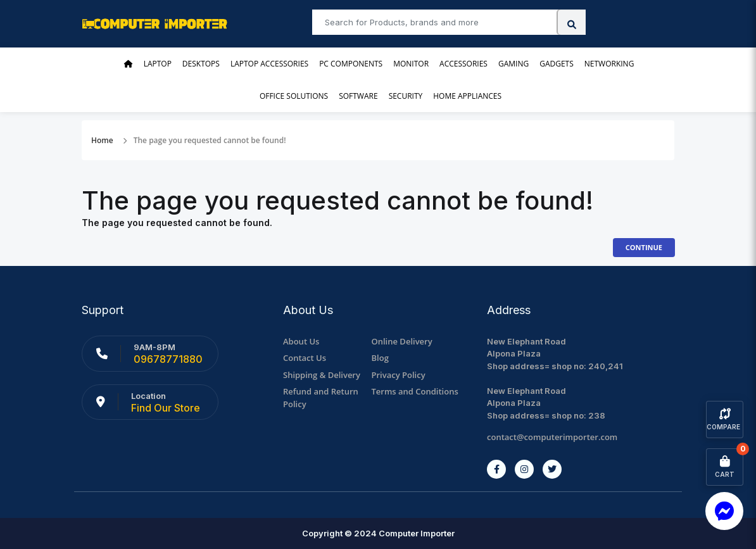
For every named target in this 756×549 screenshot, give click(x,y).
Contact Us (305, 358)
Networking (609, 64)
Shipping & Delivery (322, 375)
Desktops (201, 64)
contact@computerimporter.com (552, 437)
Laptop (158, 64)
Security (406, 96)
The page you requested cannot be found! (210, 140)
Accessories (463, 64)
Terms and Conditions (415, 391)
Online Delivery (402, 341)
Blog (380, 358)
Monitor (411, 64)
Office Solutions (294, 96)
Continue (644, 247)
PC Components (351, 64)
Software (358, 96)
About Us (301, 341)
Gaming (513, 64)
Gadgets (557, 64)
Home (102, 140)
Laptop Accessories (269, 64)
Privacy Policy (399, 375)
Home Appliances (467, 96)
